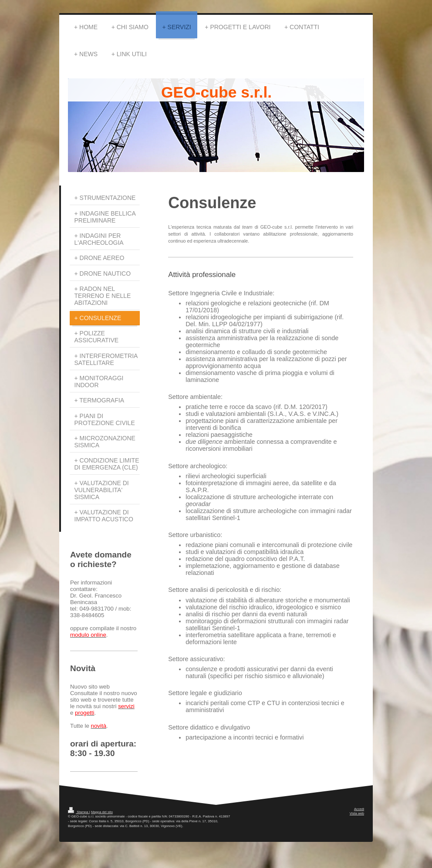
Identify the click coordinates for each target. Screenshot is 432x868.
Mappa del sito (102, 812)
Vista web (357, 813)
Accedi (359, 809)
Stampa (79, 812)
